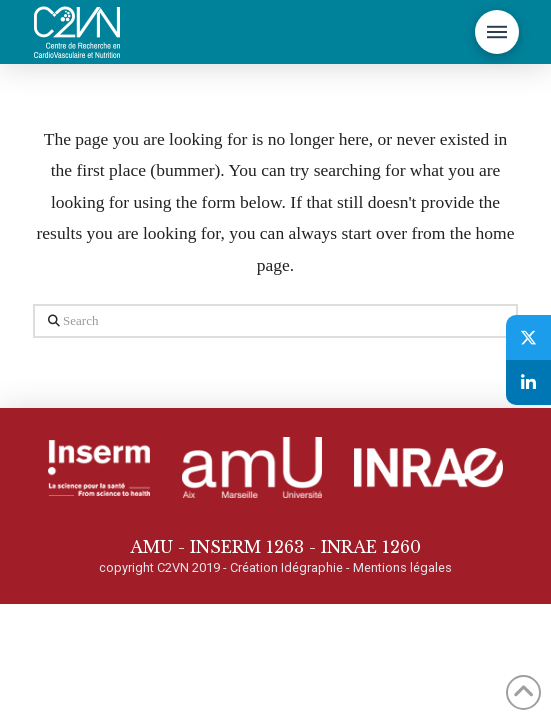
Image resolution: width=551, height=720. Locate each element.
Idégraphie (312, 567)
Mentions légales (402, 567)
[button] (497, 32)
